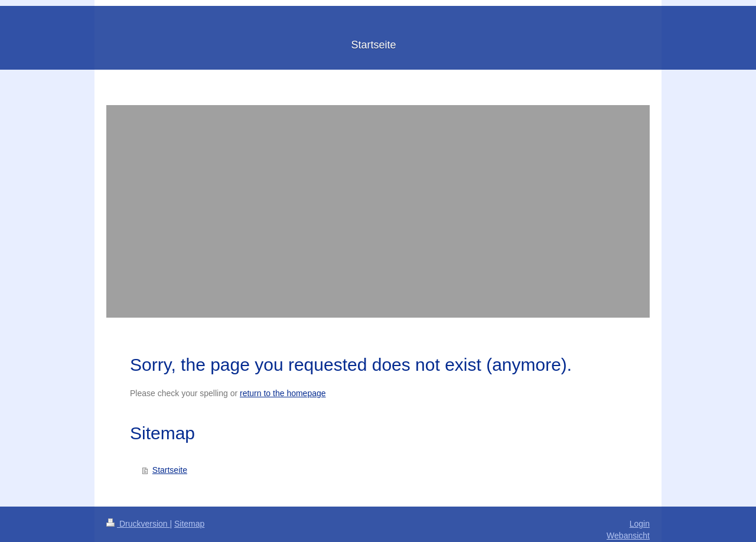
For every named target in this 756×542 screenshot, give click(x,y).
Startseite (170, 470)
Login (640, 524)
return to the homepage (283, 393)
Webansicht (628, 536)
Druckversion (138, 524)
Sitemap (189, 524)
